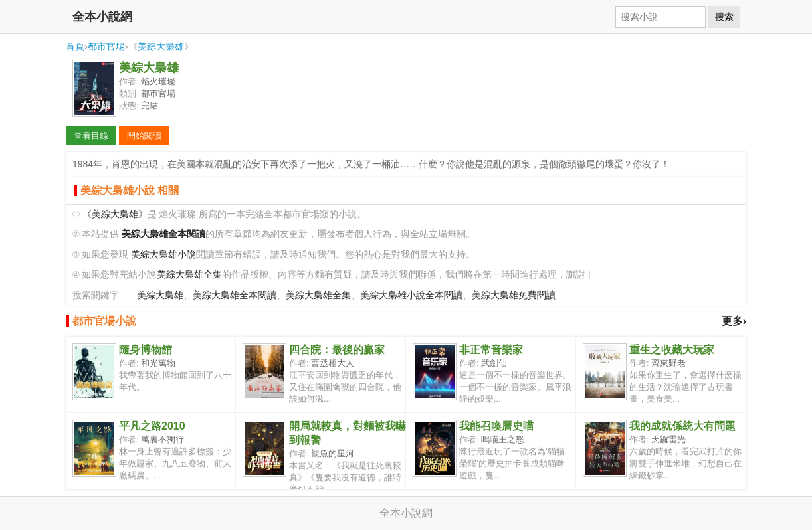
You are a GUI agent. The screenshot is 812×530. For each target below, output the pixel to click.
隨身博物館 (146, 350)
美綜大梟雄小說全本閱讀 (411, 295)
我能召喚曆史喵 (496, 426)
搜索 (724, 17)
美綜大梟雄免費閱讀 (514, 295)
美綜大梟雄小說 (163, 255)
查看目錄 (91, 136)
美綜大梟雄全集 (189, 275)
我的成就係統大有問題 (682, 426)
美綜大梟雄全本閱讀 (235, 295)
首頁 (75, 46)
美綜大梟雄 (161, 46)
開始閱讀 (144, 136)
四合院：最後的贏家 (337, 350)
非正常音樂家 (491, 350)
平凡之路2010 (152, 426)
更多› (734, 321)
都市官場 (106, 46)
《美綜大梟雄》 (115, 214)
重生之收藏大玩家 (672, 350)
